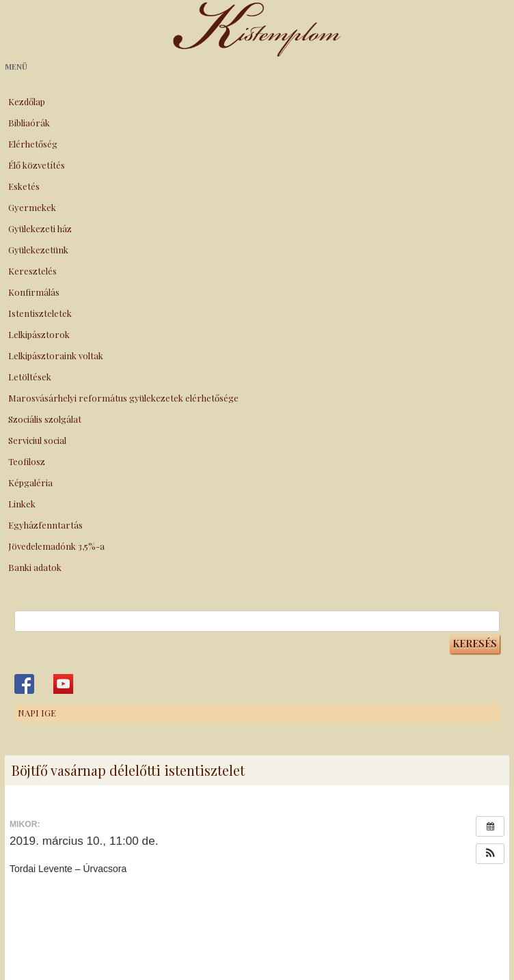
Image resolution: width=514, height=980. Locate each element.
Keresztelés (32, 271)
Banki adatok (35, 567)
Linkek (22, 504)
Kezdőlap (27, 101)
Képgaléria (30, 482)
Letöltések (30, 377)
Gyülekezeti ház (40, 228)
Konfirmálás (34, 292)
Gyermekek (32, 207)
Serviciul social (37, 440)
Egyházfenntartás (45, 525)
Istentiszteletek (40, 313)
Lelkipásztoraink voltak (56, 355)
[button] (490, 854)
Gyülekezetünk (38, 250)
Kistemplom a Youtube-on (63, 684)
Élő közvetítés (37, 165)
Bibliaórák (29, 123)
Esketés (24, 186)
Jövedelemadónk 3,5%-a (56, 546)
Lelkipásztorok (39, 334)
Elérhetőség (33, 144)
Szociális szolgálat (45, 419)
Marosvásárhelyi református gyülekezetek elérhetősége (123, 398)
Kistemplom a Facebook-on (24, 684)
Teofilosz (27, 461)
